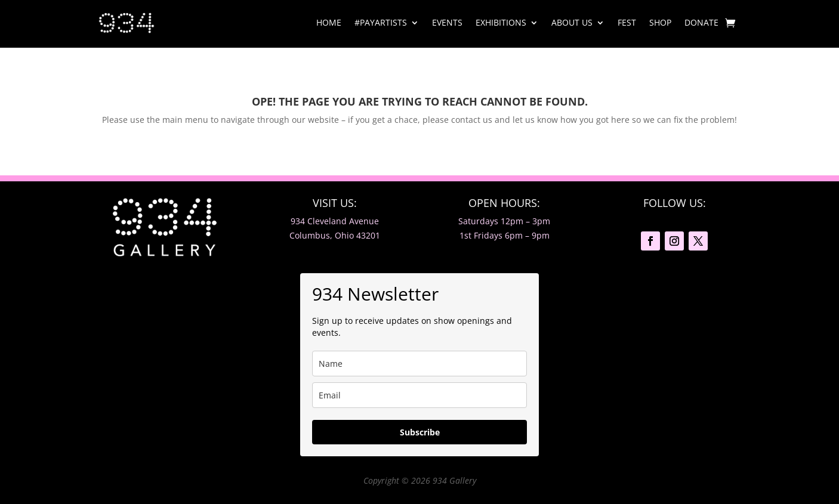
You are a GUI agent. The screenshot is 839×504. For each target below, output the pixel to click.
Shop (660, 22)
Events (447, 22)
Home (329, 22)
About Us (572, 22)
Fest (627, 22)
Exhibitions (501, 22)
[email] (419, 395)
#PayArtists (381, 22)
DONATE (701, 22)
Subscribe (420, 432)
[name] (419, 364)
